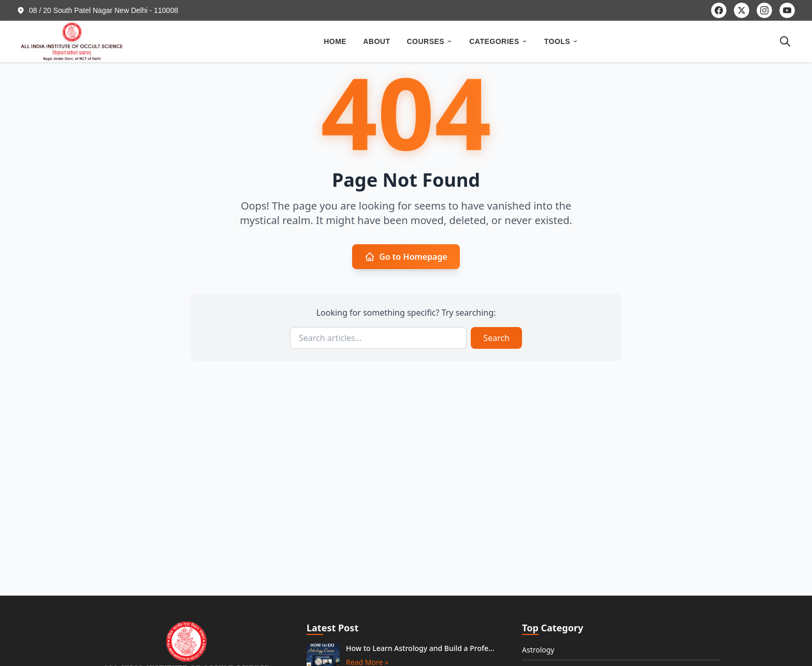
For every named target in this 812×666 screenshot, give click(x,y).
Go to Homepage (406, 257)
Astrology (538, 650)
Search (496, 338)
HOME (335, 41)
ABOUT (376, 41)
